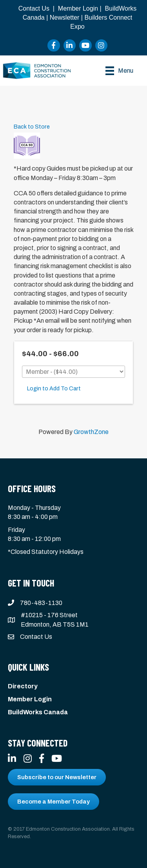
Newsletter (65, 17)
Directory (23, 686)
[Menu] (119, 71)
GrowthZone (91, 432)
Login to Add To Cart (54, 388)
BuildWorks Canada (38, 712)
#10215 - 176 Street (49, 615)
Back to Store (32, 127)
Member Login (78, 8)
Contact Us (34, 8)
